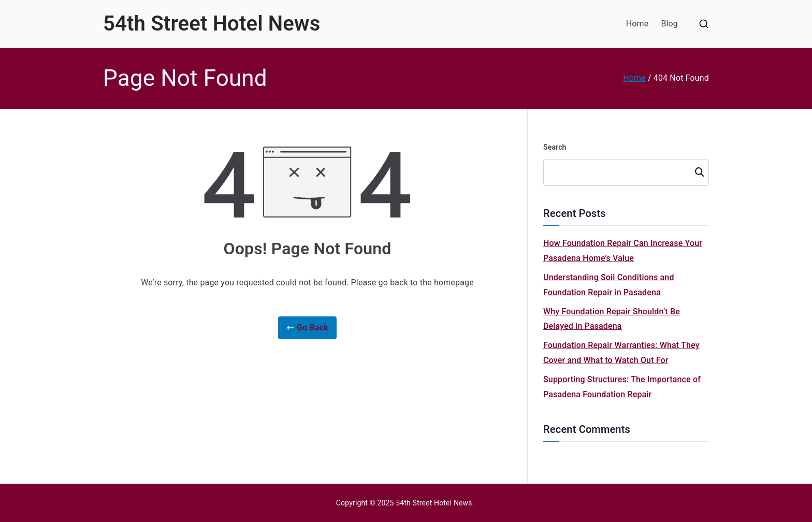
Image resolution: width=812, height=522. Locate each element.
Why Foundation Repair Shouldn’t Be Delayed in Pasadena (612, 319)
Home (637, 24)
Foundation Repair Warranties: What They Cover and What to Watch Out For (621, 353)
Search (555, 147)
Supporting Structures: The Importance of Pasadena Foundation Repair (622, 387)
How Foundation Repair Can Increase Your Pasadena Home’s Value (623, 251)
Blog (669, 24)
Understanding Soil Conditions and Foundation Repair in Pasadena (609, 285)
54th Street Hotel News (212, 24)
